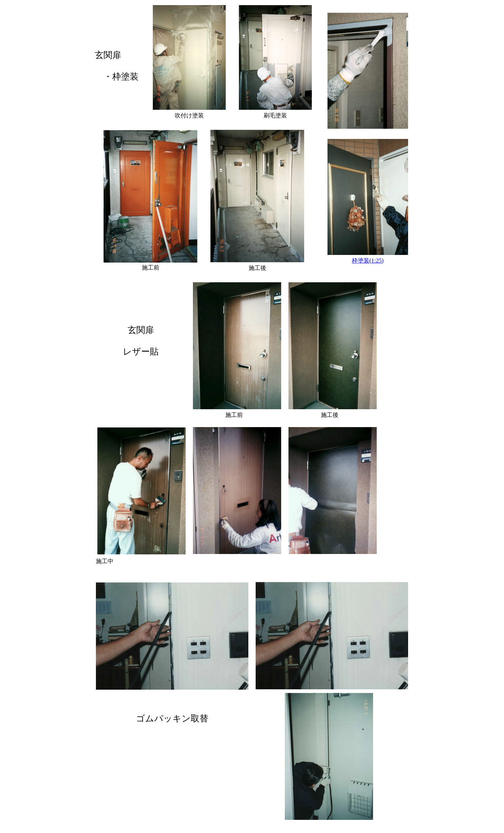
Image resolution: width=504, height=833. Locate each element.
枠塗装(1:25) (368, 261)
